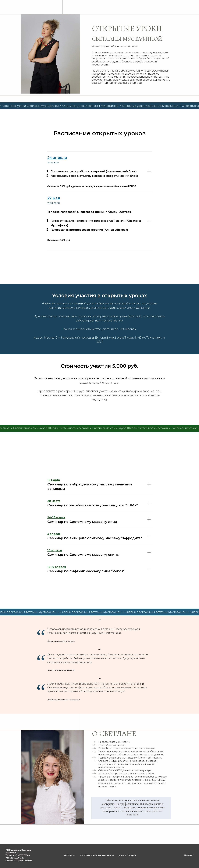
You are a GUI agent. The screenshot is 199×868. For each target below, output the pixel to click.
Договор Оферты (127, 855)
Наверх (189, 855)
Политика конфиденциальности (97, 855)
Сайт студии (69, 855)
